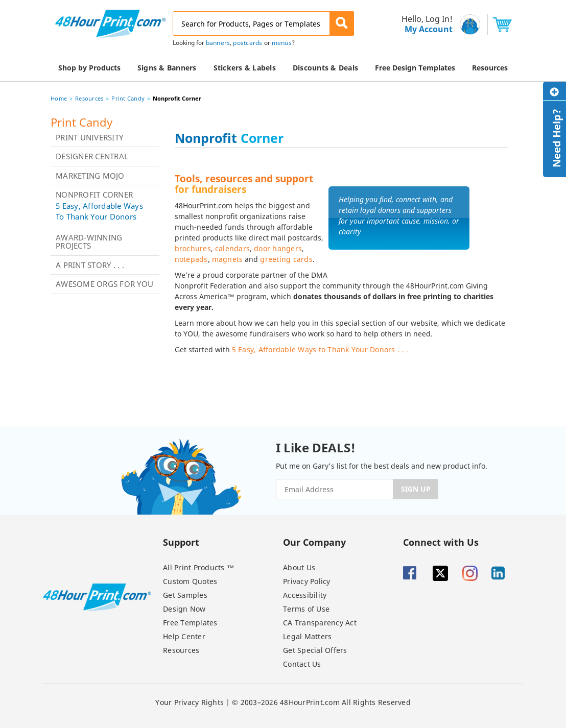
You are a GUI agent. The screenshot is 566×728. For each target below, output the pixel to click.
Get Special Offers (315, 650)
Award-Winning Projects (89, 242)
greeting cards (286, 259)
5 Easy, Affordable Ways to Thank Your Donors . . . (320, 349)
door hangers (278, 248)
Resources (89, 98)
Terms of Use (306, 609)
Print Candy (128, 98)
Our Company (314, 542)
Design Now (184, 609)
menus (282, 43)
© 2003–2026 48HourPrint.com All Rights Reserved (321, 702)
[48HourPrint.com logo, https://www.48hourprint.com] (110, 23)
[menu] (424, 24)
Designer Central (92, 156)
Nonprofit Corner (94, 195)
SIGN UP (416, 489)
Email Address (1, 0)
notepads (191, 259)
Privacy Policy (307, 581)
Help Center (184, 636)
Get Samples (185, 595)
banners (218, 43)
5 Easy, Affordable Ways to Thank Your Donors (99, 211)
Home (59, 98)
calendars (232, 248)
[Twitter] (446, 573)
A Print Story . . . (90, 265)
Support (181, 542)
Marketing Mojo (90, 176)
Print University (89, 137)
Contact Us (302, 664)
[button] (342, 23)
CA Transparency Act (320, 623)
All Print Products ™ (198, 567)
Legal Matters (307, 636)
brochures (193, 248)
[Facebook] (417, 573)
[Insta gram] (476, 573)
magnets (228, 259)
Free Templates (190, 623)
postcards (247, 43)
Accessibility (305, 595)
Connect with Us (441, 542)
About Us (299, 567)
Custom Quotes (190, 581)
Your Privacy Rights (190, 702)
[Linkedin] (505, 573)
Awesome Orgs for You (104, 284)
